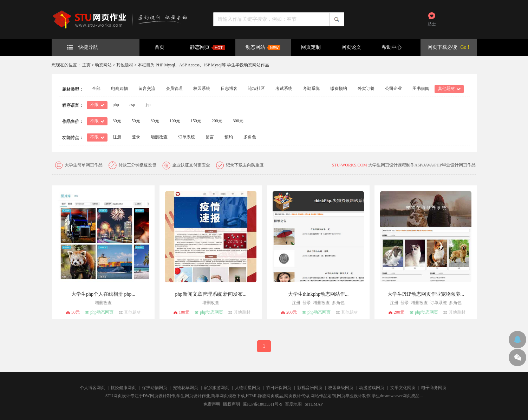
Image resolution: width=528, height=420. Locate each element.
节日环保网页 (279, 388)
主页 (86, 65)
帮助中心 (392, 47)
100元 (175, 121)
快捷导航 (82, 47)
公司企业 (393, 88)
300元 (238, 121)
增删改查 (159, 137)
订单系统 (187, 137)
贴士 (432, 24)
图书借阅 (421, 88)
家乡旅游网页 (216, 388)
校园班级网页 (341, 388)
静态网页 (207, 47)
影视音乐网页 (310, 388)
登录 (136, 137)
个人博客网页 (92, 388)
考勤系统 (311, 88)
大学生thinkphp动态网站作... (318, 294)
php (116, 105)
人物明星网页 (248, 388)
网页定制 (311, 47)
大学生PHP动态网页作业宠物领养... (426, 294)
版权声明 (232, 404)
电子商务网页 (434, 388)
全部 (96, 88)
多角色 (250, 137)
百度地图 (293, 404)
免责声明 (212, 404)
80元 (155, 121)
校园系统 (202, 88)
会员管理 (174, 88)
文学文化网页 (403, 388)
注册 (117, 137)
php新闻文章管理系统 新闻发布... (211, 294)
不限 (94, 105)
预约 (229, 137)
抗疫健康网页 (123, 388)
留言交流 (147, 88)
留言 (210, 137)
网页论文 (351, 47)
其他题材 (125, 65)
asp (132, 105)
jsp (148, 105)
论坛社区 (256, 88)
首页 (159, 47)
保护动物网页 (155, 388)
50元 (136, 121)
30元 (117, 121)
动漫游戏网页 (372, 388)
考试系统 (284, 88)
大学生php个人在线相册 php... (103, 294)
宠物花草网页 (185, 388)
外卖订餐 (366, 88)
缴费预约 (339, 88)
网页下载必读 (442, 47)
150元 (196, 121)
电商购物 (119, 88)
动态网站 (263, 47)
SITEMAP (314, 404)
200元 (217, 121)
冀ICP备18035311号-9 (262, 404)
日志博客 (229, 88)
